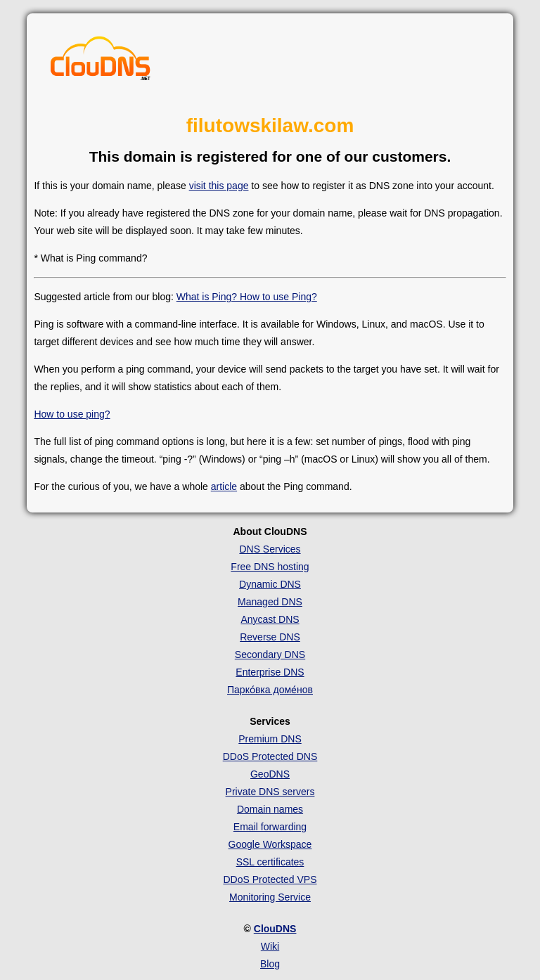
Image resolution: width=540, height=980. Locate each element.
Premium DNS (270, 739)
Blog (270, 964)
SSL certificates (270, 862)
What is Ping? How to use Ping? (247, 297)
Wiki (270, 946)
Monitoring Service (270, 897)
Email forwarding (270, 827)
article (224, 486)
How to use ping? (72, 414)
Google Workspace (270, 844)
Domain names (270, 809)
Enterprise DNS (270, 672)
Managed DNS (270, 602)
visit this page (219, 186)
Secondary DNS (270, 655)
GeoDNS (270, 774)
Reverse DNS (270, 637)
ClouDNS (275, 929)
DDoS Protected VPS (270, 879)
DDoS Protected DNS (270, 756)
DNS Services (270, 549)
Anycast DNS (270, 619)
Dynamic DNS (270, 584)
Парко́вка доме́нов (270, 690)
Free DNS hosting (270, 567)
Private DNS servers (270, 792)
